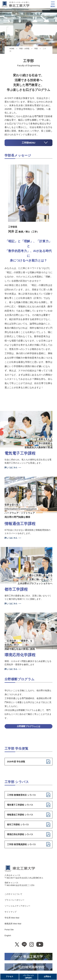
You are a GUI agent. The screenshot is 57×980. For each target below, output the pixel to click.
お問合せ (47, 977)
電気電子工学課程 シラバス (20, 805)
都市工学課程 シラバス (18, 825)
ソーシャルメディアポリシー (17, 906)
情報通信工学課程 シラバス (20, 815)
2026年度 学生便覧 (16, 762)
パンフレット (28, 977)
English (8, 935)
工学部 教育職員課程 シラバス (21, 844)
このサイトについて (13, 894)
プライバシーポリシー (14, 900)
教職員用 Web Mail (13, 924)
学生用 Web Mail (12, 918)
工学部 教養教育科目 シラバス (21, 795)
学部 (36, 49)
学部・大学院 (24, 49)
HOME (12, 49)
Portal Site (9, 930)
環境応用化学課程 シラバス (20, 834)
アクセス (10, 977)
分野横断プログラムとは (29, 726)
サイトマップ (10, 912)
